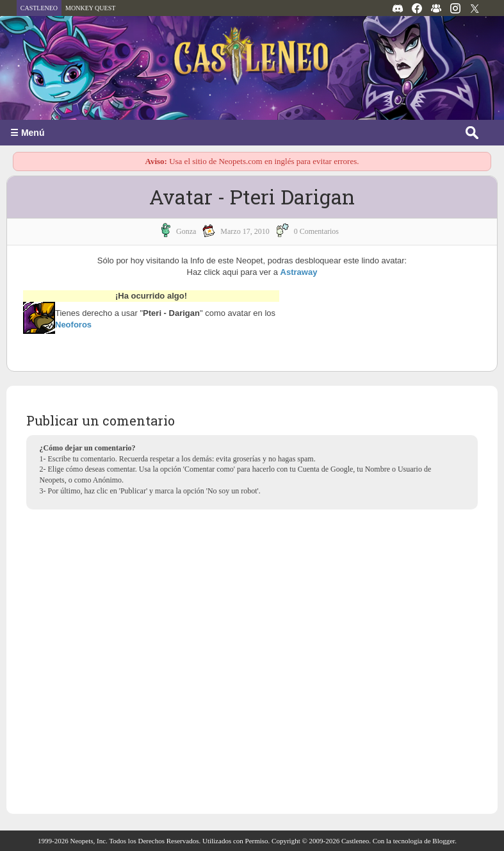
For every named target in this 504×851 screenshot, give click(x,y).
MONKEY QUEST (90, 8)
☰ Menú (27, 133)
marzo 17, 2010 (245, 231)
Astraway (299, 272)
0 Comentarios (316, 231)
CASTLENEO (39, 8)
